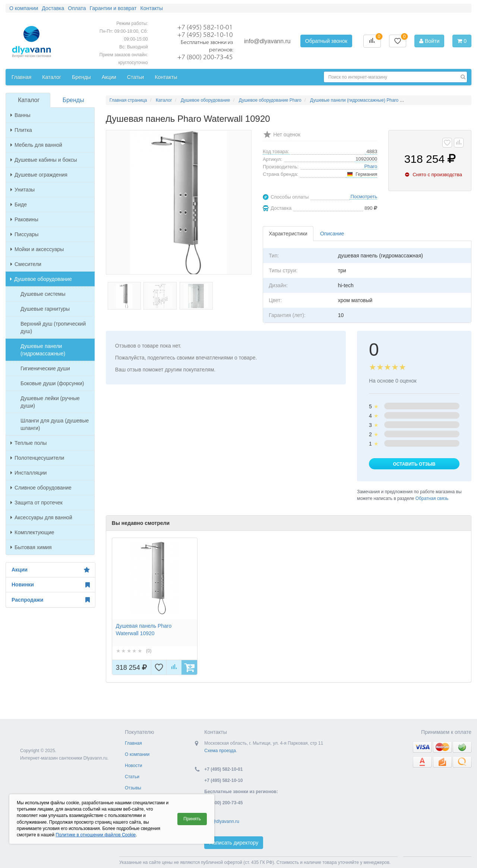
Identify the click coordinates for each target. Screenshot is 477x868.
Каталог (29, 100)
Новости (133, 766)
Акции (50, 570)
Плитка (21, 130)
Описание (332, 234)
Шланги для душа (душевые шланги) (55, 424)
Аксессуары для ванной (41, 517)
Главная (133, 743)
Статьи (132, 777)
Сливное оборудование (41, 488)
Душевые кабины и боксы (44, 160)
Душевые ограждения (39, 175)
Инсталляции (29, 473)
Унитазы (23, 190)
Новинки (50, 585)
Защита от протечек (37, 503)
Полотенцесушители (37, 458)
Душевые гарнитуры (45, 309)
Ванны (20, 115)
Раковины (24, 219)
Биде (19, 205)
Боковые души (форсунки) (52, 383)
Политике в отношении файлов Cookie (96, 835)
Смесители (26, 264)
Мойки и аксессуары (37, 249)
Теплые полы (29, 443)
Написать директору (234, 843)
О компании (137, 754)
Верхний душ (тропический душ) (53, 327)
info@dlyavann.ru (267, 41)
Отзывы (133, 788)
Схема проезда (220, 751)
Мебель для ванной (36, 145)
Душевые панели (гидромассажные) (43, 350)
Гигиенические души (45, 368)
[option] (155, 606)
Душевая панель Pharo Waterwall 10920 (144, 630)
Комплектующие (32, 532)
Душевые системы (43, 294)
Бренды (73, 100)
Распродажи (50, 600)
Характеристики (288, 234)
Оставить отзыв (414, 464)
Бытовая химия (31, 547)
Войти (429, 41)
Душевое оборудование (41, 279)
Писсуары (24, 234)
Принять (192, 819)
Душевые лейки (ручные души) (50, 402)
